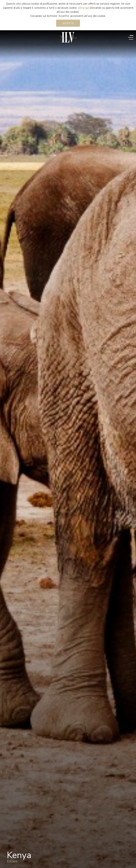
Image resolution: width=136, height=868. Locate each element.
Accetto (68, 23)
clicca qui (83, 8)
